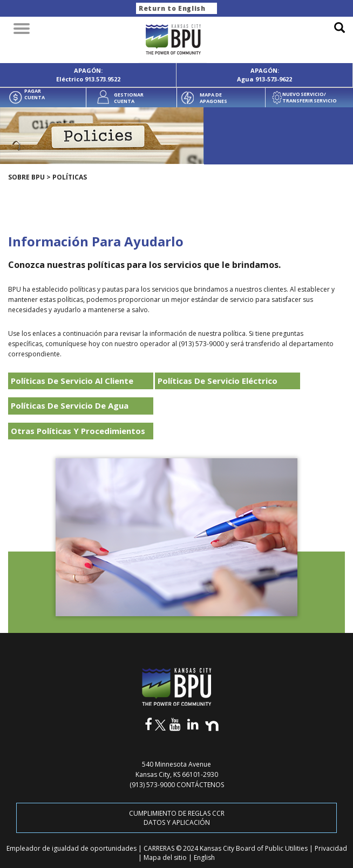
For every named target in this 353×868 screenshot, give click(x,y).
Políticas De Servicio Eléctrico (218, 381)
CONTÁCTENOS (200, 785)
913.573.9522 (103, 79)
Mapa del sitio (166, 857)
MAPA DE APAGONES (213, 98)
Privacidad (331, 848)
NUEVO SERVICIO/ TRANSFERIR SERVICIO (310, 98)
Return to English (172, 8)
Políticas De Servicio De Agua (70, 405)
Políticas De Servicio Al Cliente (72, 381)
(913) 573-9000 (152, 785)
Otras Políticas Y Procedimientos (78, 431)
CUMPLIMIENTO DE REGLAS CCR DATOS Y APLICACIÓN (177, 818)
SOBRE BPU (26, 177)
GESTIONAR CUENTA (129, 98)
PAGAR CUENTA (35, 94)
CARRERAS (160, 848)
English (204, 857)
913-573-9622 (274, 79)
